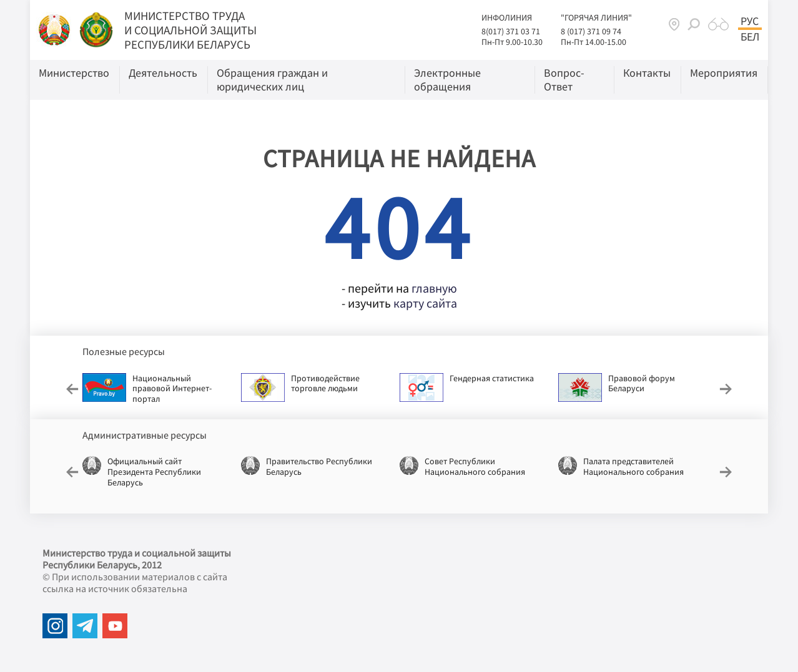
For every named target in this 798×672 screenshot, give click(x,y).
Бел (750, 37)
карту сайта (425, 303)
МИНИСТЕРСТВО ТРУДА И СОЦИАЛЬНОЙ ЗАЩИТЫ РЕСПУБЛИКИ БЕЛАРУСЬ (190, 30)
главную (434, 288)
